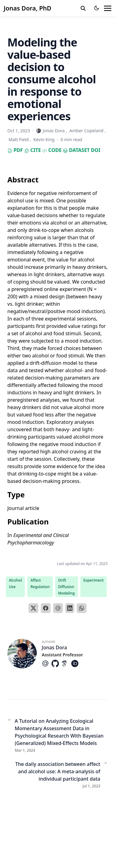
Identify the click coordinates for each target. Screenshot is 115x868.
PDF (15, 150)
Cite (33, 150)
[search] (83, 8)
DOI (96, 150)
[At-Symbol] (47, 663)
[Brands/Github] (56, 663)
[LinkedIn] (70, 608)
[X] (33, 608)
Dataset (76, 150)
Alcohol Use (15, 583)
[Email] (58, 608)
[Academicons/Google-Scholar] (66, 663)
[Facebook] (46, 608)
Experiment (94, 580)
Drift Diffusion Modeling (67, 587)
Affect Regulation (40, 583)
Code (52, 150)
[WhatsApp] (82, 608)
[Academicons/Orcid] (76, 663)
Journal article (23, 508)
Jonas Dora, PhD (27, 8)
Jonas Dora (54, 647)
